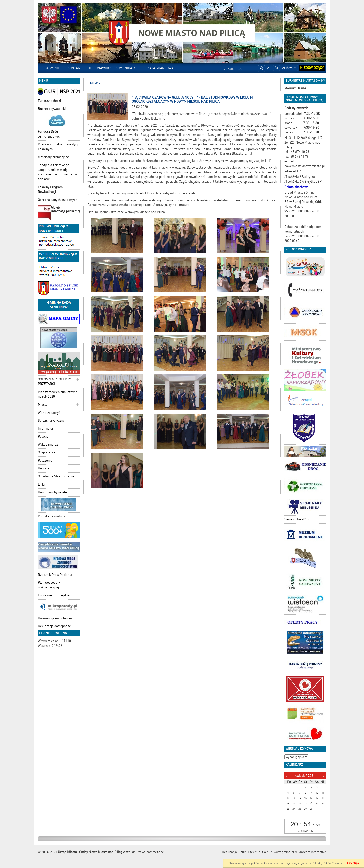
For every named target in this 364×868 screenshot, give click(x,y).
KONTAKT (75, 68)
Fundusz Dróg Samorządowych (50, 134)
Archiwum (289, 68)
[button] (77, 380)
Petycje (43, 436)
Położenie (45, 460)
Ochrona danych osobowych (58, 200)
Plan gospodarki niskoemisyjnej (50, 585)
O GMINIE (53, 68)
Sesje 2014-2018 (297, 519)
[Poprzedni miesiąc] (286, 776)
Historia (43, 468)
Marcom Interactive (312, 852)
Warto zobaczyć (49, 413)
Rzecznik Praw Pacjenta (55, 575)
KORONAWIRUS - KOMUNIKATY (112, 68)
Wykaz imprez (48, 444)
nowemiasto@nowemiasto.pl (305, 166)
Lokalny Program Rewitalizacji (50, 189)
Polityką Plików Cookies (327, 863)
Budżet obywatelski (52, 109)
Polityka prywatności (53, 516)
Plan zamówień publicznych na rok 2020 (58, 394)
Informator (46, 429)
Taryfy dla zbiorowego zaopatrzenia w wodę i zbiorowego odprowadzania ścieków (57, 172)
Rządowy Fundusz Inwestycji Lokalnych (58, 147)
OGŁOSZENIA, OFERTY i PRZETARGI (55, 382)
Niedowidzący (312, 68)
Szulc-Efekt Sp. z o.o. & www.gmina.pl (266, 852)
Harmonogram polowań (55, 618)
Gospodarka (47, 452)
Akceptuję (353, 863)
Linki (41, 484)
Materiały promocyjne (53, 157)
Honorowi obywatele (52, 492)
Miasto (43, 405)
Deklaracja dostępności (55, 626)
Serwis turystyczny (51, 420)
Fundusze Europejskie (54, 595)
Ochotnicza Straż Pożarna (56, 476)
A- (269, 68)
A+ (276, 68)
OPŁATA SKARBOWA (158, 68)
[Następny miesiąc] (324, 776)
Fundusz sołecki (49, 101)
